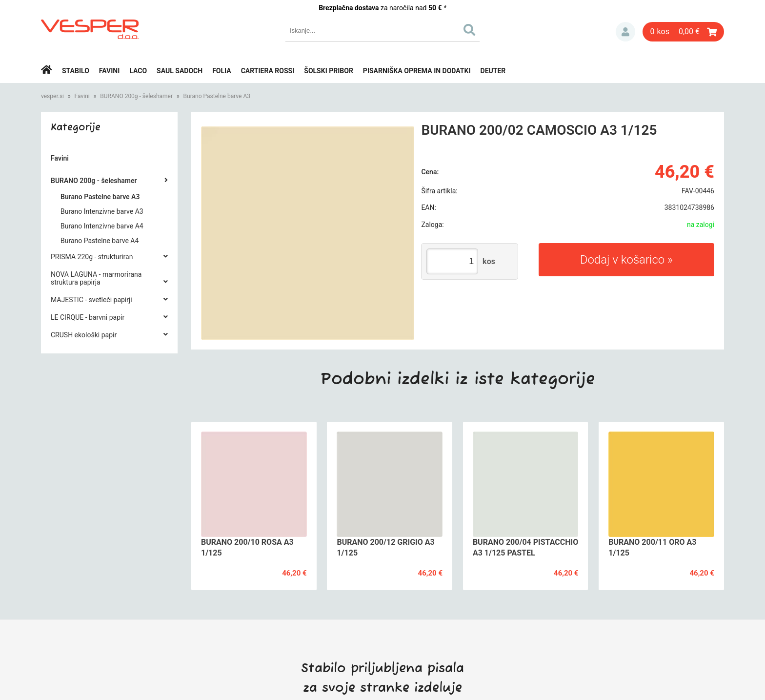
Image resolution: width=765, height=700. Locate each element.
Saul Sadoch (180, 71)
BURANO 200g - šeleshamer (136, 96)
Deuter (493, 71)
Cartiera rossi (268, 71)
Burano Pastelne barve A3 (217, 96)
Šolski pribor (329, 71)
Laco (138, 71)
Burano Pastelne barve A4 (100, 241)
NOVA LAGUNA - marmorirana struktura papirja (96, 278)
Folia (222, 71)
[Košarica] (683, 32)
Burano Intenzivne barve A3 (102, 211)
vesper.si (52, 96)
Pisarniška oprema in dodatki (417, 71)
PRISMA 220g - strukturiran (92, 257)
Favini (110, 71)
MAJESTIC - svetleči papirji (91, 300)
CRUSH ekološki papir (84, 335)
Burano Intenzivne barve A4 (102, 226)
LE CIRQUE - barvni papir (88, 317)
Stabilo (76, 71)
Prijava (625, 32)
